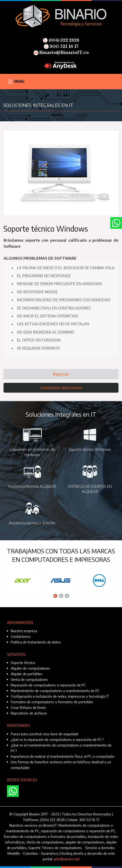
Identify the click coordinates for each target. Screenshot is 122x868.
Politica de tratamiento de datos (36, 642)
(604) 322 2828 (61, 40)
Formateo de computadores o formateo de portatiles (52, 702)
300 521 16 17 (61, 47)
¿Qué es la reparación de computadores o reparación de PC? (57, 739)
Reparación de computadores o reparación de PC (48, 685)
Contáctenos (21, 636)
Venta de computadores (29, 679)
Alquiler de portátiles (27, 674)
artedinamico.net (66, 859)
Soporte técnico (23, 663)
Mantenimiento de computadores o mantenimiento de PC (55, 691)
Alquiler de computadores (30, 668)
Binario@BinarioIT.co (61, 53)
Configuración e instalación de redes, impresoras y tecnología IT (60, 696)
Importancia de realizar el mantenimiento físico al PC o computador (63, 756)
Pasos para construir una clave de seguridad (44, 734)
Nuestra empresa (24, 631)
